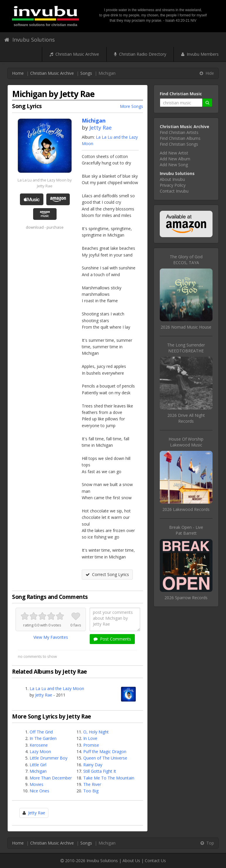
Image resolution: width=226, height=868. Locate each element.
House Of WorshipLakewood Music (186, 442)
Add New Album (175, 159)
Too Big (91, 791)
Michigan (38, 771)
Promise (91, 745)
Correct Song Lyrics (107, 574)
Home (18, 73)
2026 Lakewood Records (186, 509)
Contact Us (155, 861)
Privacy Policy (173, 185)
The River (92, 784)
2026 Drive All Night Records (186, 418)
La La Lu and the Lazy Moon (57, 688)
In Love (90, 738)
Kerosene (39, 745)
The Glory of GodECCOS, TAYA (186, 260)
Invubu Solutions (30, 40)
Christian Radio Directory (140, 54)
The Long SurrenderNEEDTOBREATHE (186, 348)
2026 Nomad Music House (186, 327)
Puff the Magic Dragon (105, 751)
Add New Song (174, 165)
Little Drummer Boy (49, 758)
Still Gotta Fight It (100, 771)
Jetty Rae (101, 128)
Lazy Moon (40, 751)
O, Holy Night (96, 732)
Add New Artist (174, 153)
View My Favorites (51, 637)
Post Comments (112, 639)
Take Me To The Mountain (109, 778)
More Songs (131, 106)
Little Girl (38, 765)
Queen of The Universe (105, 758)
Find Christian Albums (180, 138)
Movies (36, 784)
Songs (86, 73)
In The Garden (43, 738)
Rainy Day (93, 765)
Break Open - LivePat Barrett (186, 530)
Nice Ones (39, 791)
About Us (131, 861)
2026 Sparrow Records (186, 598)
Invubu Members (200, 54)
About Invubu (172, 179)
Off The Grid (41, 732)
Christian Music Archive (74, 54)
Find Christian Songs (179, 144)
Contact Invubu (174, 191)
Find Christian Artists (179, 132)
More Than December (51, 778)
